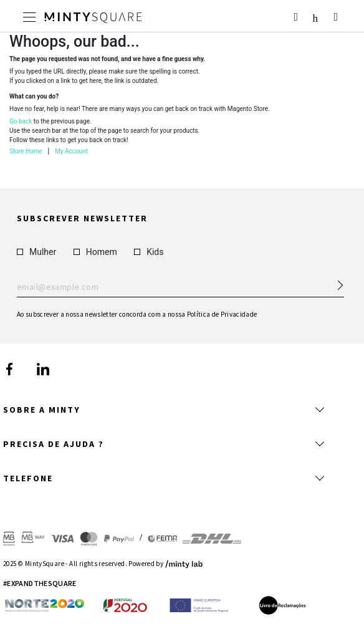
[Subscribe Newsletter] (335, 281)
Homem (95, 251)
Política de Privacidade (222, 314)
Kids (149, 251)
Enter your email (180, 287)
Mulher (36, 251)
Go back (21, 121)
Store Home (26, 151)
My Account (71, 151)
